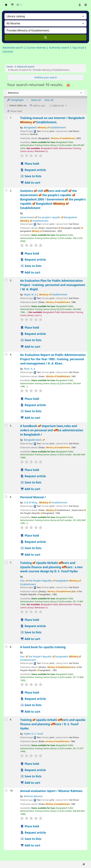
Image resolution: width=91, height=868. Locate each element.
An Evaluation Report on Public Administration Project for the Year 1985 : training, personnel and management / (53, 359)
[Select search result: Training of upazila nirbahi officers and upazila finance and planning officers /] (6, 719)
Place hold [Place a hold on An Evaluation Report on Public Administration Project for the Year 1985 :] (30, 399)
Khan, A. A (30, 369)
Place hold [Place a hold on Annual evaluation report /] (30, 826)
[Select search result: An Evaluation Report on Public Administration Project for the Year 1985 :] (6, 354)
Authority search (59, 48)
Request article (33, 170)
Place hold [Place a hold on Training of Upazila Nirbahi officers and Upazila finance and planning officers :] (30, 620)
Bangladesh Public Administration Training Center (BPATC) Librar (6, 5)
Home (10, 67)
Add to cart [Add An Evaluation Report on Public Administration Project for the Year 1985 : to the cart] (30, 418)
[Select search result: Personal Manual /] (6, 497)
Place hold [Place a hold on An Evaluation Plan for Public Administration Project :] (30, 328)
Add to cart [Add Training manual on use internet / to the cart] (30, 183)
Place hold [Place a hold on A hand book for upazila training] (30, 693)
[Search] (45, 38)
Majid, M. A (30, 294)
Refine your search (47, 77)
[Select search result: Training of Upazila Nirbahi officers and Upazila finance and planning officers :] (6, 562)
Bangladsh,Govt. (34, 440)
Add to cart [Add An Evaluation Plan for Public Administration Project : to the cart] (30, 347)
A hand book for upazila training (43, 647)
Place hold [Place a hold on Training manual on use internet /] (30, 164)
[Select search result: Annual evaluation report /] (6, 790)
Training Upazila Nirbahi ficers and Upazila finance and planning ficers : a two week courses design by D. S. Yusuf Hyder (51, 567)
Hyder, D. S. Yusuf (34, 734)
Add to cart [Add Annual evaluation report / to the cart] (30, 845)
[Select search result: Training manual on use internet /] (6, 117)
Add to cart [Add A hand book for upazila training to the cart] (30, 712)
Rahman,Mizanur (33, 796)
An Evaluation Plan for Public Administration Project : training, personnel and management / (53, 285)
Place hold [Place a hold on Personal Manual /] (30, 536)
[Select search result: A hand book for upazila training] (6, 647)
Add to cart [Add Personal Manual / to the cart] (30, 555)
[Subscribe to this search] (68, 85)
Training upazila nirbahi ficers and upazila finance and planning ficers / (53, 724)
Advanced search (13, 48)
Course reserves (36, 48)
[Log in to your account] (80, 5)
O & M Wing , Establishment (46, 502)
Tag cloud (78, 48)
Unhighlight (15, 100)
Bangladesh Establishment (45, 127)
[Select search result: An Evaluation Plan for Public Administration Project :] (6, 280)
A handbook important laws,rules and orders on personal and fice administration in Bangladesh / (52, 430)
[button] (12, 5)
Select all (36, 100)
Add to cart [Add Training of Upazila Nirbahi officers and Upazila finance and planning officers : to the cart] (30, 639)
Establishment (53, 294)
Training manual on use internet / (52, 120)
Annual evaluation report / (52, 791)
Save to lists (31, 176)
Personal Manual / (33, 497)
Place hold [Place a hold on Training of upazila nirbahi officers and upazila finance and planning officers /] (30, 764)
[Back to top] (81, 858)
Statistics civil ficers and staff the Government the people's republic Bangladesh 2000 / (53, 199)
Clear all (49, 100)
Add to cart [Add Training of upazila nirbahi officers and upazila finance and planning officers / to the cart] (30, 783)
